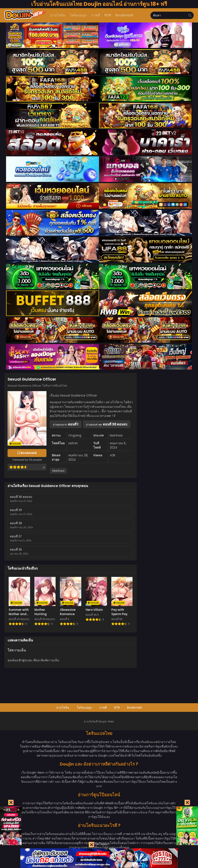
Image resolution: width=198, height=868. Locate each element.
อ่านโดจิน (63, 708)
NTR (117, 708)
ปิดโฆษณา (99, 845)
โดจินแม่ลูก (84, 708)
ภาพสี (103, 708)
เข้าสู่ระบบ (25, 660)
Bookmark (135, 708)
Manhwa (58, 471)
